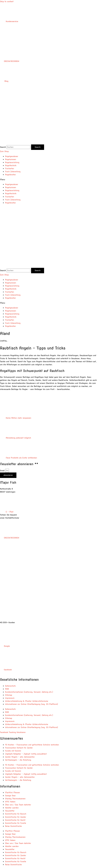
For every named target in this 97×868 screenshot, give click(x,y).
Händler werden (12, 808)
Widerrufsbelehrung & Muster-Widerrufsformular (27, 701)
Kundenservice (9, 21)
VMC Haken (10, 802)
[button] (48, 180)
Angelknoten (10, 175)
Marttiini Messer (13, 793)
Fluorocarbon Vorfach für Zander (19, 748)
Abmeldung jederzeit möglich (15, 438)
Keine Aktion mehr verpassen (16, 418)
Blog (4, 81)
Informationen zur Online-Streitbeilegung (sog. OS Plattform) (32, 704)
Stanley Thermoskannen (15, 799)
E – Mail (7, 512)
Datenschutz (10, 686)
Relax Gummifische (13, 826)
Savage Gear (10, 796)
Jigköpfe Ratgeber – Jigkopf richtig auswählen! (26, 754)
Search (3, 147)
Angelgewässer (12, 156)
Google (5, 646)
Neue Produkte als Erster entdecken (18, 458)
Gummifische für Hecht (15, 820)
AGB (7, 689)
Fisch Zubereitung (13, 172)
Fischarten (10, 169)
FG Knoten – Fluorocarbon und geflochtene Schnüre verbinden (32, 745)
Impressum (10, 698)
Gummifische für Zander (16, 817)
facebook (6, 670)
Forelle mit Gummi (13, 751)
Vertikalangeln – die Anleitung (18, 760)
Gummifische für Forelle (16, 823)
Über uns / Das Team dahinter (18, 805)
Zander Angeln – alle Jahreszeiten (20, 757)
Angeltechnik (11, 165)
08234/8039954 (10, 61)
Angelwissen (11, 159)
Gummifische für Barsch (16, 814)
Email (3, 471)
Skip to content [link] (7, 2)
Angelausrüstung (12, 162)
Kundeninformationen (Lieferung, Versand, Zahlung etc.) (29, 692)
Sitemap (9, 695)
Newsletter (10, 811)
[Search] (38, 147)
